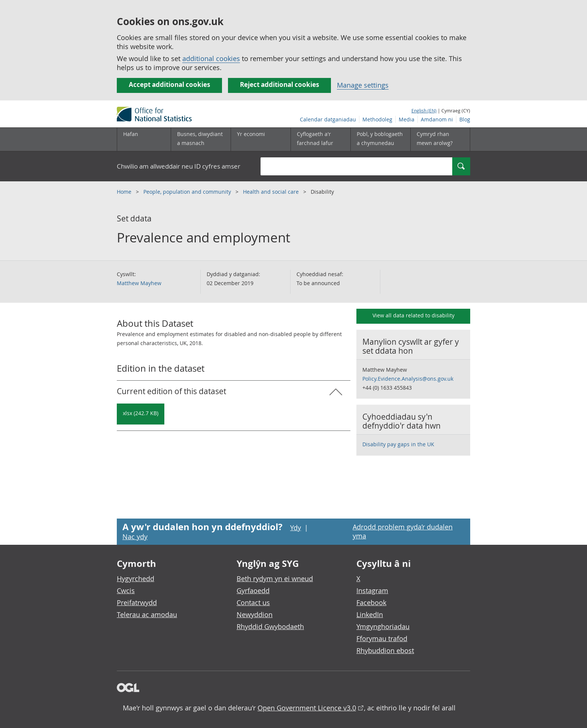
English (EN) (424, 111)
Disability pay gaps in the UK (398, 444)
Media (407, 119)
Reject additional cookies (279, 84)
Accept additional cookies (169, 84)
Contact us (253, 602)
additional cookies (211, 58)
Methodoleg (377, 119)
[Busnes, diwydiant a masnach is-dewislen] (201, 139)
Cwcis (126, 590)
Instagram (372, 590)
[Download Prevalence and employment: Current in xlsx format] (141, 414)
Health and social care (272, 192)
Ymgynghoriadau (383, 626)
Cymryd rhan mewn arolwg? (435, 138)
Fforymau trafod (382, 638)
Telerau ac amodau (147, 614)
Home (125, 192)
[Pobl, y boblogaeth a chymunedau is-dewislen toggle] (380, 139)
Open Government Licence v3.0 (307, 708)
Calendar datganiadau (328, 119)
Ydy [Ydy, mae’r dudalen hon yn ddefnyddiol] (296, 528)
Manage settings (363, 85)
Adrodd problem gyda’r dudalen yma (403, 531)
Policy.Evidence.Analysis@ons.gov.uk (408, 379)
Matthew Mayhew (139, 283)
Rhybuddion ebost (385, 650)
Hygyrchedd (136, 579)
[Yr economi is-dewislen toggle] (261, 139)
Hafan (131, 134)
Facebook (371, 602)
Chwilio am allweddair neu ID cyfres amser (179, 166)
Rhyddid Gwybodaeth (270, 626)
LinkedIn (370, 614)
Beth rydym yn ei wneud (275, 579)
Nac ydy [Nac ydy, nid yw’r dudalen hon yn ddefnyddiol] (135, 537)
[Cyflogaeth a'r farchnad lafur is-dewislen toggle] (320, 139)
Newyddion (255, 614)
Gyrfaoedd (253, 590)
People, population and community (188, 192)
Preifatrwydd (137, 602)
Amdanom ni (437, 119)
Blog (465, 119)
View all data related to (413, 315)
